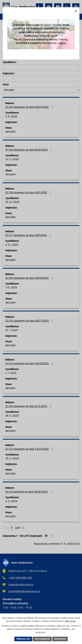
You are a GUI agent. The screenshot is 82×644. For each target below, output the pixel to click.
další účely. (70, 621)
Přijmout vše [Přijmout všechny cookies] (23, 639)
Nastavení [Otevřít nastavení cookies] (60, 639)
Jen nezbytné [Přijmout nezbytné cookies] (42, 639)
